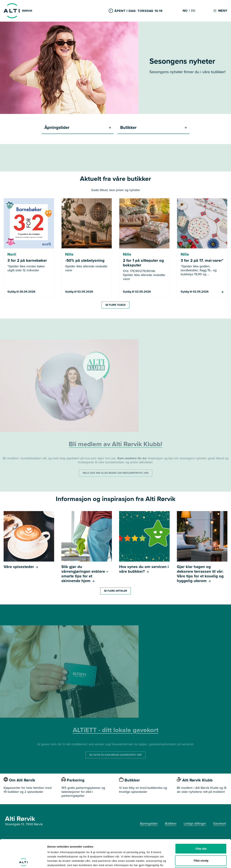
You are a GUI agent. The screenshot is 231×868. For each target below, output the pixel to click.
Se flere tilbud (115, 305)
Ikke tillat (201, 844)
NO (185, 11)
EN (193, 11)
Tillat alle (201, 821)
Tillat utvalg (201, 833)
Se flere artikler (115, 591)
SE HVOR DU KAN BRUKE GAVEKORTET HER (115, 755)
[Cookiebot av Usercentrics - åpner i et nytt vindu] (23, 861)
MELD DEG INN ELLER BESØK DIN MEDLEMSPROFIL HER (116, 473)
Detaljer (192, 861)
